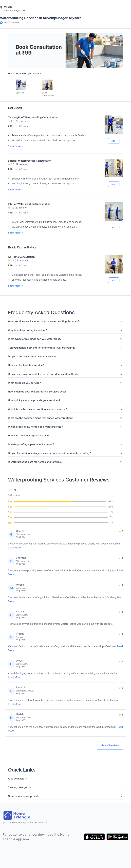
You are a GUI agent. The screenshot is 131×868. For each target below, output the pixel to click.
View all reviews (110, 745)
